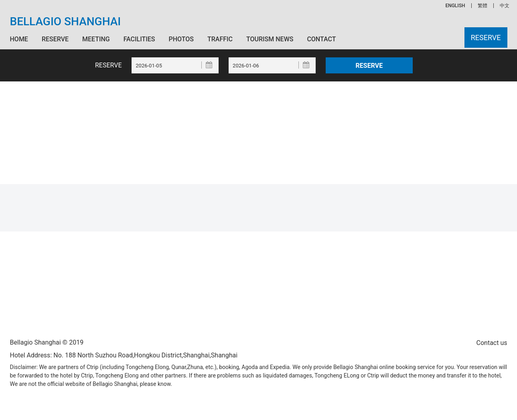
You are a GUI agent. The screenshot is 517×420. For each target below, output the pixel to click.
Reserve (55, 39)
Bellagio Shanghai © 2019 (47, 342)
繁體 (483, 6)
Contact (321, 39)
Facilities (139, 39)
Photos (181, 39)
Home (19, 39)
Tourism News (270, 39)
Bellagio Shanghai (66, 22)
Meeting (96, 39)
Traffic (220, 39)
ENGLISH (455, 6)
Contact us (492, 343)
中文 (505, 6)
